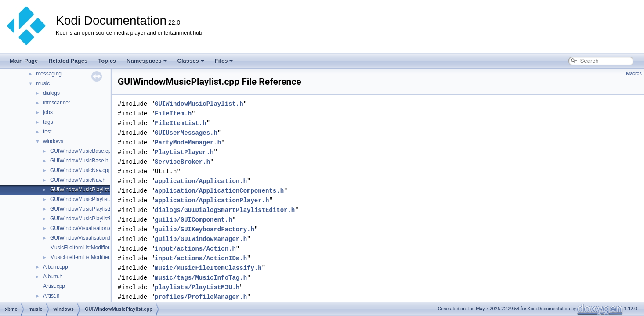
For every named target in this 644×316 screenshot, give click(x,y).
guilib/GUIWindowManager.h (201, 239)
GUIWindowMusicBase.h (79, 161)
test (47, 132)
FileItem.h (173, 113)
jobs (48, 112)
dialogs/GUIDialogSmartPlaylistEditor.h (225, 210)
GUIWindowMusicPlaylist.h (81, 199)
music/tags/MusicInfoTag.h (201, 278)
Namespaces (147, 61)
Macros (634, 74)
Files (224, 61)
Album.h (53, 276)
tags (48, 122)
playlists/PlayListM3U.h (197, 287)
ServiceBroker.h (182, 162)
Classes (191, 61)
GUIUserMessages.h (186, 133)
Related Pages (68, 61)
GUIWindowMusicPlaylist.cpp (84, 190)
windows (53, 141)
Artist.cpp (54, 286)
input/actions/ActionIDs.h (201, 258)
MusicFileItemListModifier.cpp (85, 248)
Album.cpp (56, 267)
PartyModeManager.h (188, 142)
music (43, 83)
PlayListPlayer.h (184, 152)
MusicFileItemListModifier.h (82, 257)
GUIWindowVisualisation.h (81, 238)
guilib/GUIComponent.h (193, 220)
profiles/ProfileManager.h (201, 297)
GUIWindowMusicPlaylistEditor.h (88, 219)
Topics (107, 61)
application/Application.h (201, 181)
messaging (49, 74)
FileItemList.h (181, 123)
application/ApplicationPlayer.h (212, 200)
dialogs (51, 93)
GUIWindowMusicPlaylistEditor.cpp (91, 209)
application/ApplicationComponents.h (219, 191)
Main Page (24, 61)
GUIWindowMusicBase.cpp (82, 151)
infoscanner (57, 103)
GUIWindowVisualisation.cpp (84, 228)
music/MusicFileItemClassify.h (208, 268)
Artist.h (51, 296)
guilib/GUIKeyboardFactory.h (204, 229)
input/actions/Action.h (195, 249)
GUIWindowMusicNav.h (78, 180)
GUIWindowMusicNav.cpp (80, 170)
